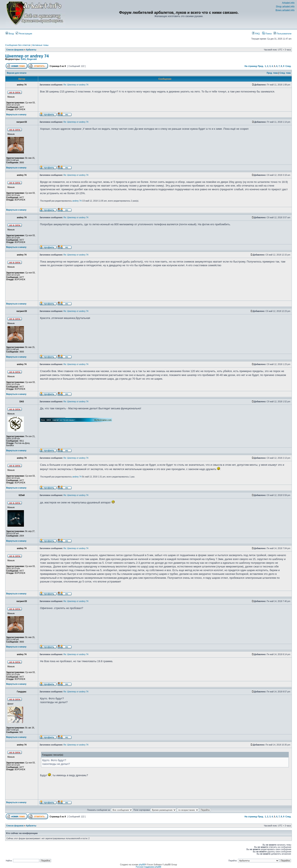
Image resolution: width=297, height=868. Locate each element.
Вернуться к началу (16, 115)
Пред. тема (272, 73)
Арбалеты (31, 50)
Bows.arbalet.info (285, 10)
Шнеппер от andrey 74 (27, 56)
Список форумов (15, 50)
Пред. (261, 66)
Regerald (32, 59)
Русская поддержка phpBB (148, 867)
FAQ (256, 34)
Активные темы (40, 45)
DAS (23, 59)
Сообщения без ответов (18, 45)
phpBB (142, 865)
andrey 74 (77, 201)
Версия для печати (17, 73)
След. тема (285, 73)
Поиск (267, 34)
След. (288, 66)
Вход (10, 34)
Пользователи (282, 34)
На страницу (251, 66)
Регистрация (24, 34)
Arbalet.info (288, 3)
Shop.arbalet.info (285, 7)
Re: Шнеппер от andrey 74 (76, 85)
